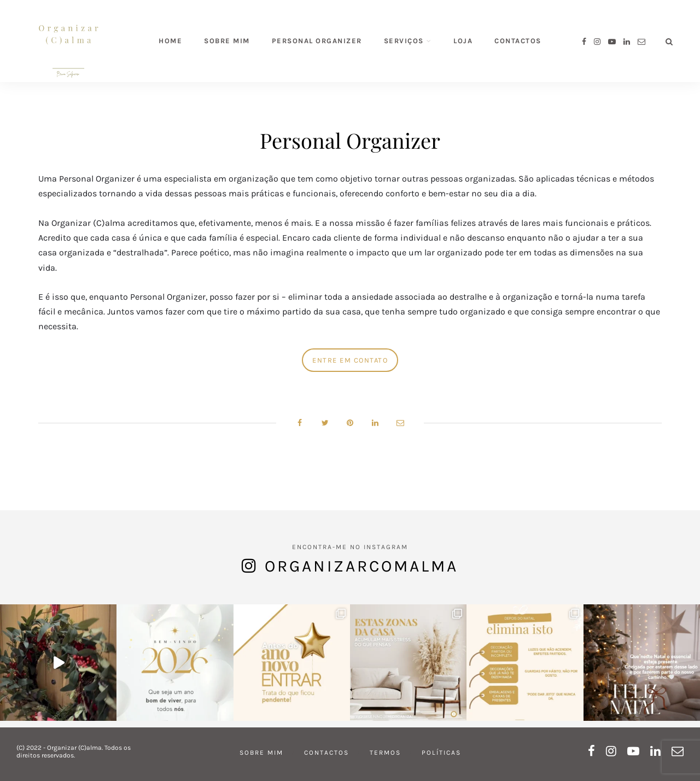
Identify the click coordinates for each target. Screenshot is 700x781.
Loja (463, 41)
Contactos (518, 41)
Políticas (441, 753)
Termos (385, 753)
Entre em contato (350, 360)
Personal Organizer (317, 41)
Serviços (404, 41)
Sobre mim (227, 41)
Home (170, 41)
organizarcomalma (361, 566)
